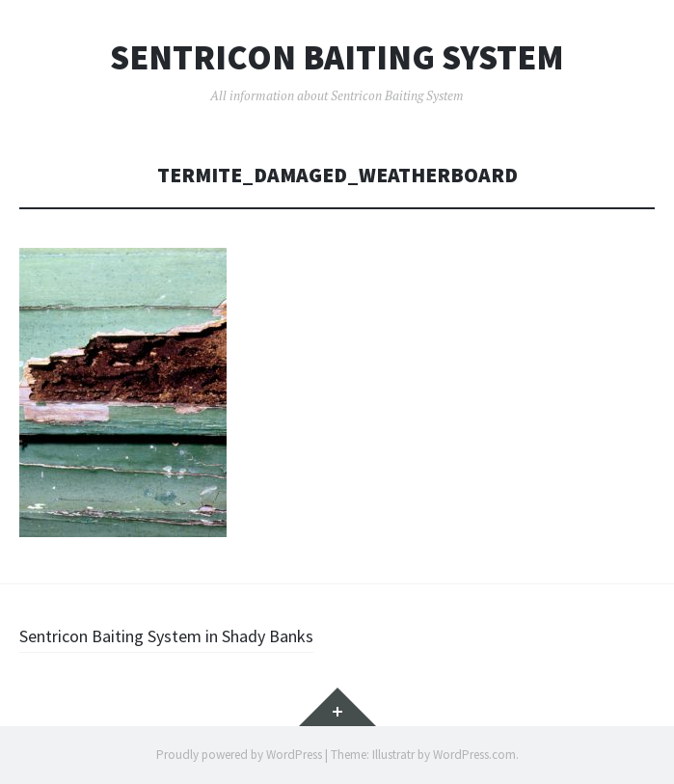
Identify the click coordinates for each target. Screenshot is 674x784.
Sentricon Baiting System (337, 58)
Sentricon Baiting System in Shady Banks (166, 636)
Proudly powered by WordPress (239, 755)
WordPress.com (474, 755)
